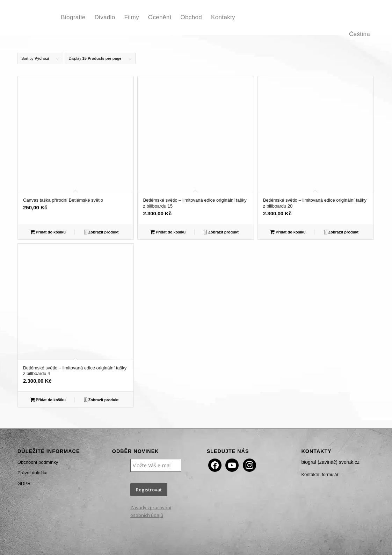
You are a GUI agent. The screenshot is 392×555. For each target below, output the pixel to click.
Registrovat (149, 490)
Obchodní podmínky (38, 462)
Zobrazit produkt (101, 233)
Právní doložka (32, 473)
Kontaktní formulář (320, 474)
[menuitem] (73, 17)
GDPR (24, 484)
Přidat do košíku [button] (48, 233)
